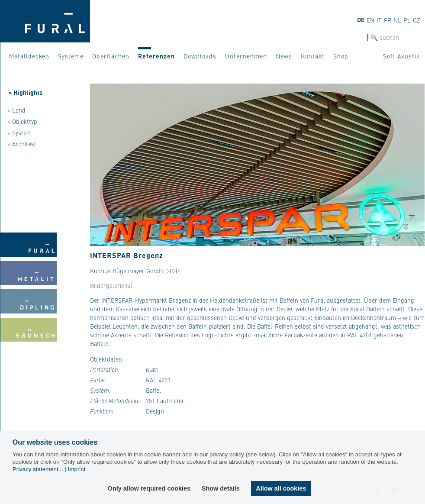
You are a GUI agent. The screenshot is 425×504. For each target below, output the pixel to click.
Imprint (77, 469)
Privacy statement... (38, 469)
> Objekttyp (22, 121)
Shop (341, 56)
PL (407, 20)
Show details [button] (221, 488)
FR (388, 20)
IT (379, 20)
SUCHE (358, 37)
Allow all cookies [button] (281, 488)
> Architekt (22, 144)
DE (361, 19)
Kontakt (313, 56)
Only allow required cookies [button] (150, 488)
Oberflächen (111, 56)
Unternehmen (246, 56)
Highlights (28, 92)
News (284, 56)
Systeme (71, 56)
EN (370, 20)
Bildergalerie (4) (111, 285)
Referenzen (156, 56)
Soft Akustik (401, 56)
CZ (417, 20)
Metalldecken (29, 56)
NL (397, 20)
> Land (16, 110)
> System (19, 132)
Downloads (200, 56)
